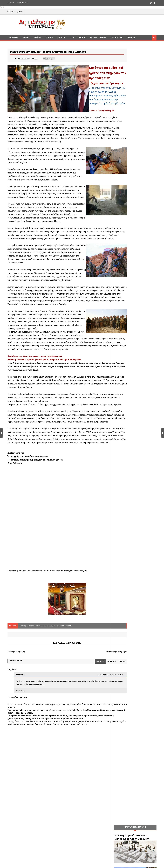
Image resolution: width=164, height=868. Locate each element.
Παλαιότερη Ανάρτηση (97, 729)
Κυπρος (82, 37)
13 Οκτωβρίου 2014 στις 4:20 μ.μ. (91, 751)
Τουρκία (60, 703)
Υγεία (72, 37)
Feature (69, 703)
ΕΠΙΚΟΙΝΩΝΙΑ (23, 3)
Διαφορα (131, 37)
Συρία (53, 703)
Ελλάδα (26, 37)
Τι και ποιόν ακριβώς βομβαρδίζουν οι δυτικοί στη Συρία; (35, 537)
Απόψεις (61, 37)
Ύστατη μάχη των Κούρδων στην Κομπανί (28, 533)
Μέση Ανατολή (42, 703)
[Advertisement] (112, 24)
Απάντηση (20, 768)
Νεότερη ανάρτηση (16, 729)
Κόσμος (49, 37)
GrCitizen (17, 540)
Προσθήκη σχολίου (18, 774)
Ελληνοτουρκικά (98, 37)
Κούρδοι (31, 703)
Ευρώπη (38, 37)
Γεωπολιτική (117, 37)
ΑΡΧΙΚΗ (11, 3)
